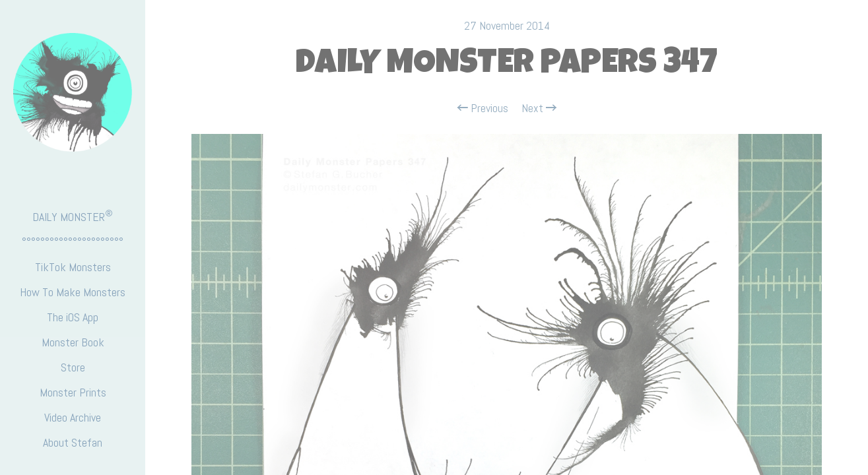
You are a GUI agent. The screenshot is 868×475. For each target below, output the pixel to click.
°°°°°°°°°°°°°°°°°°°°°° (73, 242)
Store (73, 367)
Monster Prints (73, 392)
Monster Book (73, 342)
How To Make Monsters (73, 292)
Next (539, 108)
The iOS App (73, 317)
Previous (483, 108)
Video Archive (73, 417)
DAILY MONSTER (73, 216)
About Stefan (73, 442)
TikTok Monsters (73, 267)
